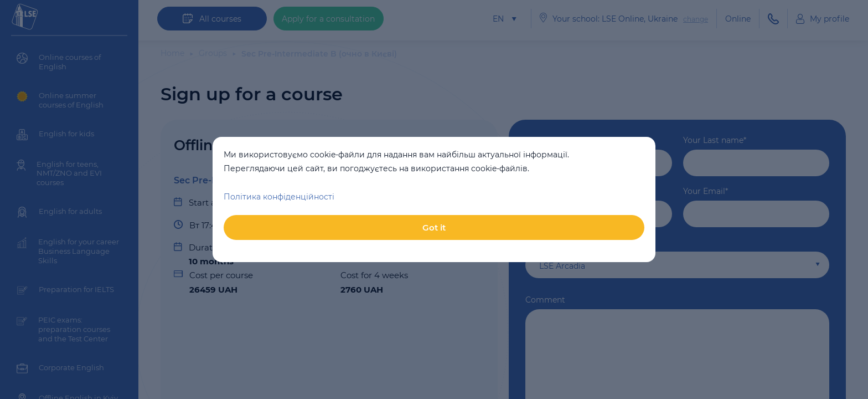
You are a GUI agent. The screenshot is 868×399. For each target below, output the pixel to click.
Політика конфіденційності (279, 197)
